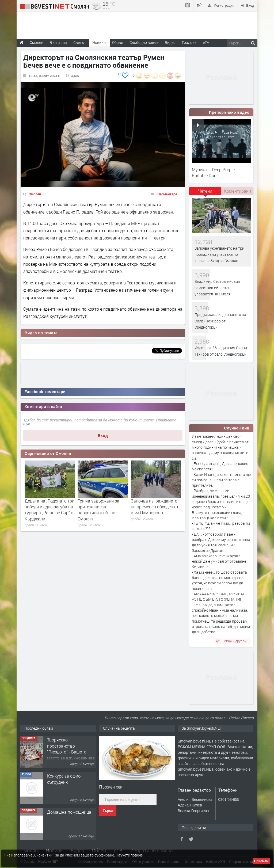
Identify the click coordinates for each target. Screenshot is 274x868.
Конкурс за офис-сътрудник (64, 779)
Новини (99, 42)
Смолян (35, 194)
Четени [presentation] (205, 191)
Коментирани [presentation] (237, 191)
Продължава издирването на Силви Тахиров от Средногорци (220, 321)
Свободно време (144, 42)
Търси (108, 811)
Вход (103, 436)
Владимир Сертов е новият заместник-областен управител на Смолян (218, 288)
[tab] (205, 193)
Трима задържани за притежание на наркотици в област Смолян (98, 510)
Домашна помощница (69, 812)
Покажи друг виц (232, 641)
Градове (189, 42)
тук (27, 424)
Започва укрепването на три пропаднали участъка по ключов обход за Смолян (219, 254)
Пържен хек (111, 787)
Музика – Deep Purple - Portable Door (214, 172)
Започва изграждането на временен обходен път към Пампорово (156, 507)
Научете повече (129, 855)
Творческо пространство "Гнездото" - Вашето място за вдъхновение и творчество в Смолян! (71, 752)
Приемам (261, 861)
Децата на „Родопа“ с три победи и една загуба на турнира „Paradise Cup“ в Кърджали (50, 510)
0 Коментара (167, 194)
